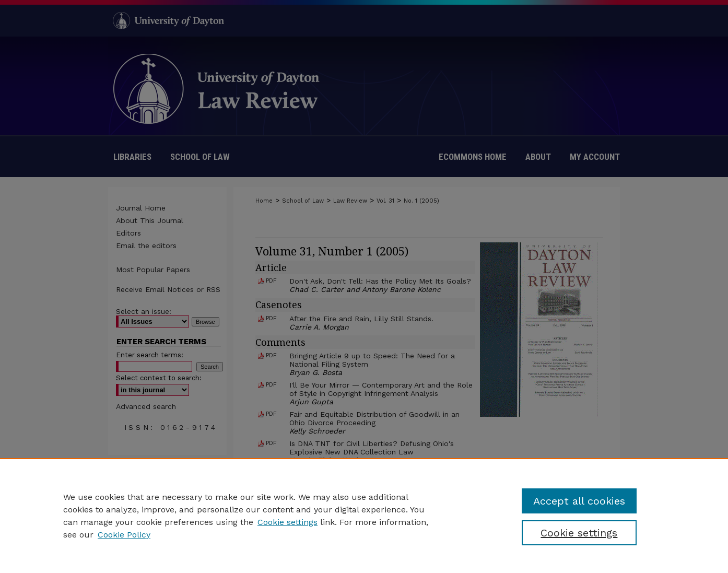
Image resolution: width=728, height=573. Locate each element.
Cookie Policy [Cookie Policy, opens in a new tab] (124, 535)
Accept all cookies (579, 501)
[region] (364, 516)
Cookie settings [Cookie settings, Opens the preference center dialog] (579, 533)
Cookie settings (287, 522)
